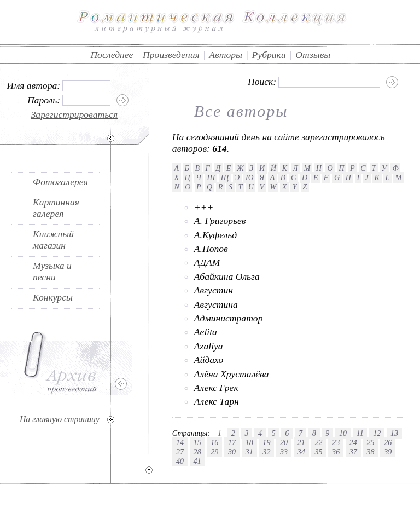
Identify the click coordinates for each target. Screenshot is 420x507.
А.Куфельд (215, 235)
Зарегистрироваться (75, 114)
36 (336, 452)
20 (284, 442)
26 (388, 442)
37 (353, 452)
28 (197, 452)
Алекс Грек (216, 388)
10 (343, 433)
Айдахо (209, 360)
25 (370, 442)
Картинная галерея (56, 208)
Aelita (206, 332)
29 (214, 452)
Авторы (226, 55)
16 (214, 442)
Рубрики (269, 55)
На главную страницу (60, 419)
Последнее (112, 55)
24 (353, 442)
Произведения (171, 55)
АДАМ (207, 262)
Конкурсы (53, 297)
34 (301, 452)
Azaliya (209, 346)
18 (249, 442)
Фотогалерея (60, 182)
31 (249, 452)
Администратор (229, 318)
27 (180, 452)
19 (266, 442)
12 (377, 433)
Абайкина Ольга (227, 276)
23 (336, 442)
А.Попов (211, 249)
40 (180, 461)
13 (394, 433)
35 (318, 452)
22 (318, 442)
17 (232, 442)
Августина (216, 304)
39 (388, 452)
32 (266, 452)
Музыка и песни (52, 271)
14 (180, 442)
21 (301, 442)
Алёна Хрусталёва (232, 374)
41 (197, 461)
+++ (204, 207)
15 (197, 442)
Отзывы (313, 55)
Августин (214, 290)
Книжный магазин (53, 240)
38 (370, 452)
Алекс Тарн (217, 401)
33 (284, 452)
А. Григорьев (220, 221)
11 (360, 433)
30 (232, 452)
